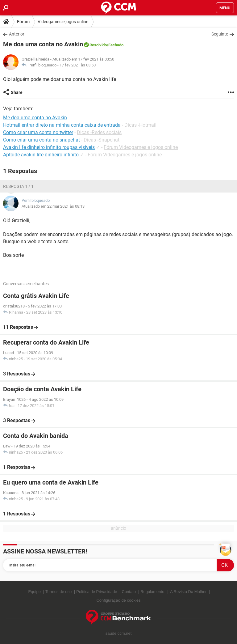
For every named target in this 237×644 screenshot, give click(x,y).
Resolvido (98, 45)
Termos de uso (58, 592)
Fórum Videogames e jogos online (141, 147)
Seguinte (220, 34)
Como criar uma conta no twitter (38, 132)
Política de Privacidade (97, 592)
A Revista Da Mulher (188, 592)
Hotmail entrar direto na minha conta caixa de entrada (62, 125)
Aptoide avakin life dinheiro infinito (41, 155)
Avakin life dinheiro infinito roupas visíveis (49, 147)
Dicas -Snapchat (102, 140)
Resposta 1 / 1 (18, 186)
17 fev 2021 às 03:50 (78, 65)
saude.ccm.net (119, 633)
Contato (129, 592)
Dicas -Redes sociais (99, 132)
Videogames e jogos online (63, 22)
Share (17, 92)
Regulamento (152, 592)
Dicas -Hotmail (140, 125)
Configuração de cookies (118, 600)
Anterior (17, 34)
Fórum (23, 22)
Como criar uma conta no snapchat (42, 140)
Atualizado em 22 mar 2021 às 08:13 (53, 206)
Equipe (34, 592)
